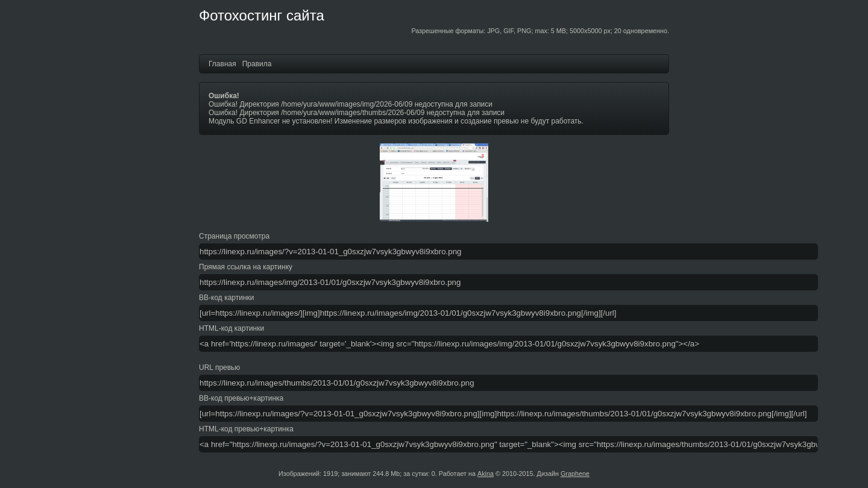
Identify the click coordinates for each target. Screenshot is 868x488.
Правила (257, 64)
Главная (222, 64)
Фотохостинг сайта (262, 15)
